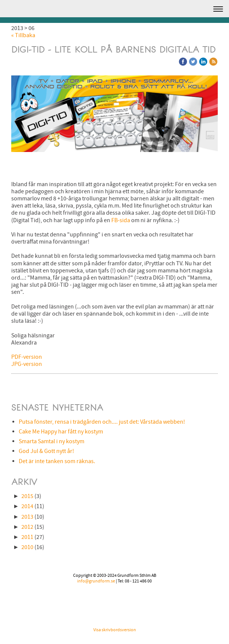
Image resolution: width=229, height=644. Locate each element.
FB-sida (121, 220)
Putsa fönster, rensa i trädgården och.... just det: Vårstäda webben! (102, 422)
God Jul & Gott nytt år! (46, 451)
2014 (27, 506)
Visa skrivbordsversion (115, 630)
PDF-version (27, 357)
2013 (27, 517)
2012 (27, 527)
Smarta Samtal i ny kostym (52, 441)
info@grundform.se (96, 581)
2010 (27, 547)
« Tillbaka (23, 35)
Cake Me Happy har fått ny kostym (61, 432)
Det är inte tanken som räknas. (57, 461)
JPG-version (27, 364)
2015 (27, 496)
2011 (27, 537)
